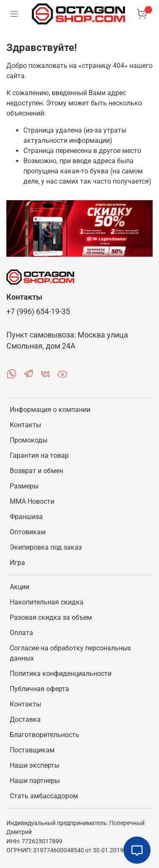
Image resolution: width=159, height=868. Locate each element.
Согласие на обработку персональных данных (70, 653)
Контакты (25, 425)
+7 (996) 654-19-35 (38, 312)
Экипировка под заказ (46, 547)
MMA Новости (32, 501)
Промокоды (29, 440)
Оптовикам (28, 532)
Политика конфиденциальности (61, 674)
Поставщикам (32, 750)
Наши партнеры (35, 781)
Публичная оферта (39, 689)
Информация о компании (50, 410)
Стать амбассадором (44, 796)
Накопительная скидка (47, 602)
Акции (20, 587)
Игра (17, 563)
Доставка (25, 719)
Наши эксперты (35, 765)
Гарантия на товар (39, 455)
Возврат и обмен (36, 471)
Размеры (24, 486)
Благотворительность (45, 735)
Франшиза (26, 517)
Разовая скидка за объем (51, 617)
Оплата (21, 633)
